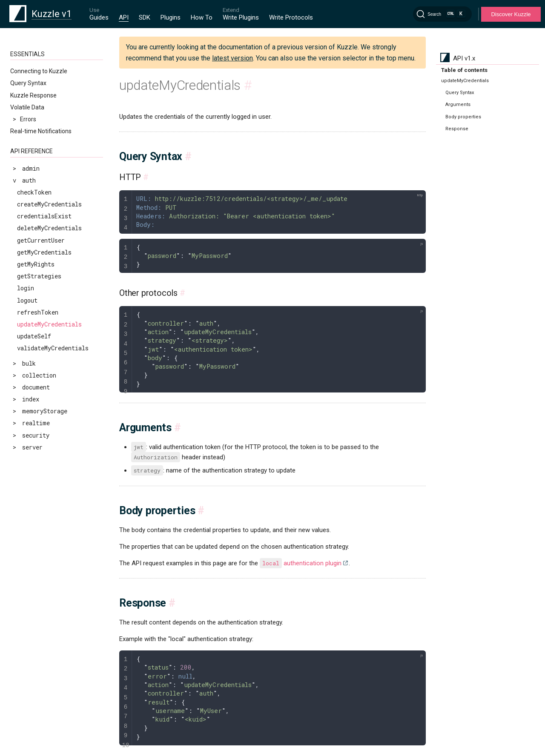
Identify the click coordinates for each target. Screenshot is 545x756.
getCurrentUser (41, 240)
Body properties (463, 117)
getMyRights (36, 264)
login (26, 288)
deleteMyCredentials (49, 228)
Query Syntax (28, 83)
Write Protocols (291, 17)
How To (202, 17)
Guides (99, 17)
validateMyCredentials (53, 348)
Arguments (458, 105)
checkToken (34, 192)
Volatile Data (27, 107)
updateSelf (34, 336)
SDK (145, 17)
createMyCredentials (49, 204)
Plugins (171, 17)
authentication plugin (301, 563)
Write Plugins (241, 17)
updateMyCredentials (49, 324)
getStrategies (39, 276)
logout (27, 300)
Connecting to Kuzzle (39, 71)
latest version (232, 58)
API (124, 17)
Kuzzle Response (33, 95)
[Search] (442, 14)
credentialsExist (44, 216)
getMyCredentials (44, 252)
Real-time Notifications (41, 131)
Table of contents (464, 70)
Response (457, 129)
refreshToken (38, 312)
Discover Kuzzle (511, 14)
